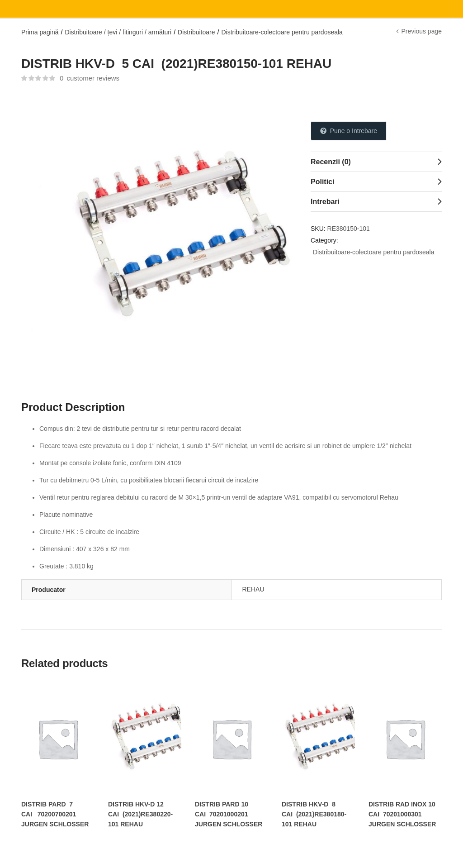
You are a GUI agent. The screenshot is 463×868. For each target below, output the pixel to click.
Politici (322, 182)
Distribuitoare (196, 32)
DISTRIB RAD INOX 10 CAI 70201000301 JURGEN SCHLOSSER (402, 814)
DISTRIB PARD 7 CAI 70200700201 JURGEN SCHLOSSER (55, 814)
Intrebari (325, 202)
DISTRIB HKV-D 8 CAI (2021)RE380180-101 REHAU (314, 814)
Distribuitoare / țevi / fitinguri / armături (118, 32)
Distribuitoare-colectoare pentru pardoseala (282, 32)
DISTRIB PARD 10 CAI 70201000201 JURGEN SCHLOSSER (229, 814)
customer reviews (90, 78)
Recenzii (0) (331, 162)
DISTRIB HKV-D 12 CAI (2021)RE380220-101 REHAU (140, 814)
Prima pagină (40, 32)
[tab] (376, 162)
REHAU (253, 589)
